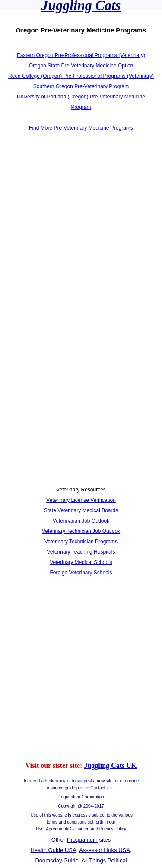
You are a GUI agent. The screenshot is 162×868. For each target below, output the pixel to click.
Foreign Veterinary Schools (81, 573)
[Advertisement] (81, 227)
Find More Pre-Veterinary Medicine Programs (81, 128)
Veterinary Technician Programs (81, 542)
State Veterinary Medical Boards (81, 510)
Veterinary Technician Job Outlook (81, 531)
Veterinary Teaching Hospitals (81, 552)
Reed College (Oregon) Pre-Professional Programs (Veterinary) (81, 76)
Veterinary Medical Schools (81, 562)
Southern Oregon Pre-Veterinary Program (81, 86)
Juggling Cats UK (110, 765)
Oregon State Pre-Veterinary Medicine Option (81, 66)
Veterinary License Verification (81, 500)
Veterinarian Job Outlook (81, 521)
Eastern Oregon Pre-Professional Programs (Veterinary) (81, 55)
